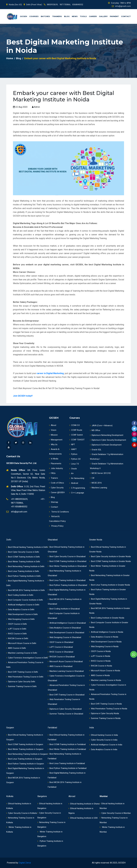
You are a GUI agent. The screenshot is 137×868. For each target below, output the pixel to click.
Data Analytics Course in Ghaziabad (64, 628)
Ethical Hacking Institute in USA (83, 818)
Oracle (73, 469)
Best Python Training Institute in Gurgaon (25, 764)
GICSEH (23, 16)
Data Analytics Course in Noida (104, 637)
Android (74, 483)
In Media (54, 459)
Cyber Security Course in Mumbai (115, 813)
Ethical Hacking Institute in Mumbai (112, 806)
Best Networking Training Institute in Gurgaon (27, 754)
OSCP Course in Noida (100, 651)
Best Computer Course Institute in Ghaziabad (64, 616)
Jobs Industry (56, 468)
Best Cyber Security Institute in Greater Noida (110, 556)
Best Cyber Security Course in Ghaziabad (67, 556)
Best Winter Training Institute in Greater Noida (107, 568)
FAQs (52, 473)
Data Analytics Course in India (103, 749)
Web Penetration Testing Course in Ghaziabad (64, 702)
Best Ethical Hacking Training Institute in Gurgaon (25, 737)
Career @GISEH (57, 492)
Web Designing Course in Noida (104, 646)
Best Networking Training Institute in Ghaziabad (64, 573)
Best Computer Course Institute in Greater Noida (109, 625)
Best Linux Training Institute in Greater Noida (110, 585)
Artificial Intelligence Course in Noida (106, 632)
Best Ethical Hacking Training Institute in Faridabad (66, 737)
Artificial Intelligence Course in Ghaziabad (67, 623)
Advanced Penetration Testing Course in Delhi (25, 665)
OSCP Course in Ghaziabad (61, 642)
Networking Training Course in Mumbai (114, 820)
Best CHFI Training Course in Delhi (22, 672)
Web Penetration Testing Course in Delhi (25, 677)
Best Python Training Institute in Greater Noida (108, 592)
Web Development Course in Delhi (22, 614)
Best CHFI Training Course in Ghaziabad (66, 695)
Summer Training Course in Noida (105, 718)
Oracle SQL (96, 450)
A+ (72, 473)
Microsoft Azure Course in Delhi (21, 643)
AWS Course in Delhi (16, 648)
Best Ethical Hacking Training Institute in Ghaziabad (66, 549)
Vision (53, 430)
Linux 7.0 (74, 464)
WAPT (73, 449)
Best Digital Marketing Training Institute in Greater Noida (108, 601)
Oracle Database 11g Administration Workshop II (107, 466)
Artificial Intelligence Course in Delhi (23, 605)
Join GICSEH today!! (23, 396)
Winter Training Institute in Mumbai (112, 829)
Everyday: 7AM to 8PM (119, 3)
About (53, 425)
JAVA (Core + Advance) (101, 425)
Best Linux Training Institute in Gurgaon (24, 759)
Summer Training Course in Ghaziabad (65, 714)
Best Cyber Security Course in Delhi (23, 552)
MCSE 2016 (96, 483)
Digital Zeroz (25, 863)
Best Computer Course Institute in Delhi (25, 600)
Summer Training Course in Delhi (21, 686)
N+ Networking (77, 478)
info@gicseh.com (121, 6)
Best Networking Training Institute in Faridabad (64, 756)
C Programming (77, 488)
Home (10, 58)
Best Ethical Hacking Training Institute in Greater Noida (108, 549)
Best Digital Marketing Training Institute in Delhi (25, 583)
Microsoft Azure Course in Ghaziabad (65, 661)
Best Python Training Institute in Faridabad (67, 768)
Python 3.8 (75, 459)
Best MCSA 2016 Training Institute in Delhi (25, 590)
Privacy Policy (56, 526)
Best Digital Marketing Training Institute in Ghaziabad (67, 592)
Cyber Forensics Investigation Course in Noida (108, 687)
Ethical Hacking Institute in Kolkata (19, 806)
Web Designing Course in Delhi (20, 619)
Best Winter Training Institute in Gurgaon (25, 749)
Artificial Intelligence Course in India (106, 745)
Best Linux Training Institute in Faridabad (66, 763)
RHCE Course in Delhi (16, 634)
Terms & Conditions (59, 512)
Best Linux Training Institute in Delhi (23, 571)
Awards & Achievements (55, 452)
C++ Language (77, 493)
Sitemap (54, 502)
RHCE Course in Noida (100, 661)
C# (92, 478)
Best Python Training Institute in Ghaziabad (67, 585)
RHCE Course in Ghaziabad (60, 652)
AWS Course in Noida (99, 675)
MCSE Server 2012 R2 (100, 473)
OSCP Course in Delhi (17, 624)
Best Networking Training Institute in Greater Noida (109, 578)
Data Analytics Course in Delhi (20, 610)
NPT (72, 445)
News (75, 16)
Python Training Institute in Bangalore (50, 843)
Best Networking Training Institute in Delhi (25, 566)
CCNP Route (76, 430)
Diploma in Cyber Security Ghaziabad (65, 709)
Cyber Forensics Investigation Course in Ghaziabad (66, 678)
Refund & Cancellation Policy (57, 519)
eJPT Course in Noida (100, 656)
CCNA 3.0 (75, 425)
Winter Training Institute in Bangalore (50, 834)
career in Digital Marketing (50, 373)
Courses (34, 16)
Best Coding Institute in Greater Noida (107, 618)
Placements (55, 464)
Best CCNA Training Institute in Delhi (23, 557)
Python (73, 454)
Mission (53, 435)
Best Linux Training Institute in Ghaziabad (67, 580)
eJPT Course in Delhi (16, 629)
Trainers (57, 16)
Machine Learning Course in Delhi (22, 653)
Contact (126, 16)
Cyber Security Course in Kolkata (22, 813)
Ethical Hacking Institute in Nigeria (81, 811)
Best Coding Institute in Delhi (20, 595)
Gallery (103, 16)
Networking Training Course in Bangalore (51, 825)
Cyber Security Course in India (103, 740)
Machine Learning (98, 488)
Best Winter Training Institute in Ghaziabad (67, 566)
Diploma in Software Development (106, 445)
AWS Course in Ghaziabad (60, 666)
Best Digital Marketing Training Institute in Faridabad (67, 775)
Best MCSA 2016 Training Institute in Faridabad (65, 785)
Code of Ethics (57, 483)
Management (56, 440)
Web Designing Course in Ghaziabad (64, 637)
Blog (67, 16)
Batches (45, 16)
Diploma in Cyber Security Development (108, 440)
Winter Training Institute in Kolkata (19, 829)
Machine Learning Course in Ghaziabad (66, 671)
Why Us (53, 445)
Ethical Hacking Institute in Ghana (84, 804)
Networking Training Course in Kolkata (20, 820)
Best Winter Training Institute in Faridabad (67, 749)
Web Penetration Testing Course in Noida (108, 709)
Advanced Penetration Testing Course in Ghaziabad (66, 688)
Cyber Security (56, 488)
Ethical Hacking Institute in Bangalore (50, 806)
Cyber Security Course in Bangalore (49, 815)
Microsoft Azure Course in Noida (105, 671)
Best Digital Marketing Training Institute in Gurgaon (25, 771)
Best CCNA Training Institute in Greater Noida (110, 561)
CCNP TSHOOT (77, 440)
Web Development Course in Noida (105, 642)
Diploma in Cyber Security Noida (104, 713)
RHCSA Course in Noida (101, 666)
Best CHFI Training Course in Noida (105, 704)
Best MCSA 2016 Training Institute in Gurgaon (23, 780)
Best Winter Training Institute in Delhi (23, 562)
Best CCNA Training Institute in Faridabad (67, 744)
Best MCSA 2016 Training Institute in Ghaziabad (65, 602)
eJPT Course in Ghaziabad (60, 647)
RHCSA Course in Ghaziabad (61, 657)
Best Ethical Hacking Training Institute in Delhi (27, 547)
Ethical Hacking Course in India (104, 735)
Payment (114, 16)
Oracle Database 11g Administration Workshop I (107, 457)
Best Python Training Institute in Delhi (23, 576)
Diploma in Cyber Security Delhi (21, 682)
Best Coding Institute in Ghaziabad (64, 609)
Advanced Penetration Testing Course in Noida (108, 697)
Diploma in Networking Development (107, 435)
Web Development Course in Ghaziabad (66, 633)
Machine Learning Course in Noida (105, 680)
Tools (83, 16)
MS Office (95, 430)
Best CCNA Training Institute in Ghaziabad (67, 561)
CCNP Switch (76, 435)
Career (93, 16)
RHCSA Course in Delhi (17, 638)
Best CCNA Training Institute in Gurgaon (25, 744)
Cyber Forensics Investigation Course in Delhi (27, 658)
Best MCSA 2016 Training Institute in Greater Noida (110, 611)
